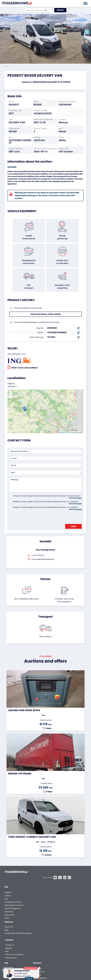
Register (64, 921)
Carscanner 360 (68, 900)
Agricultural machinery (14, 894)
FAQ (63, 924)
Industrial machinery (13, 891)
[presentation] (27, 510)
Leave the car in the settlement (41, 886)
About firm (9, 917)
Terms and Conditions (70, 928)
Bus (6, 888)
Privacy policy (67, 931)
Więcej (30, 977)
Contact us (66, 918)
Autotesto (66, 906)
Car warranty (67, 885)
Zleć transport (45, 630)
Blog (6, 920)
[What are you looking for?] (32, 10)
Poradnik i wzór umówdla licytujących (64, 594)
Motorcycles (10, 904)
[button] (89, 32)
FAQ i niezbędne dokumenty (27, 593)
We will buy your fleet (42, 881)
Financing (66, 881)
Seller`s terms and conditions (23, 361)
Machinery (9, 901)
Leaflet (61, 426)
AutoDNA (65, 903)
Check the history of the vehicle (45, 308)
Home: (7, 66)
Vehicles (8, 881)
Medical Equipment (13, 897)
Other (7, 907)
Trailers (8, 885)
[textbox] (47, 10)
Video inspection (68, 891)
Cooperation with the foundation (13, 925)
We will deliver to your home (70, 895)
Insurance (66, 888)
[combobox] (47, 10)
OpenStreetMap (71, 426)
